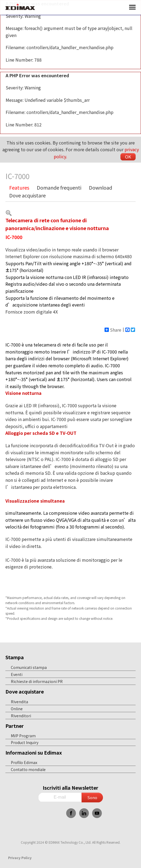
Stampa (15, 657)
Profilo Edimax (24, 762)
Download (100, 187)
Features (19, 187)
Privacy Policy (20, 858)
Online (17, 709)
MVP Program (23, 736)
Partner (15, 726)
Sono (92, 797)
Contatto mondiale (28, 769)
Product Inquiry (25, 742)
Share (113, 330)
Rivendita (19, 702)
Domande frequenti (59, 187)
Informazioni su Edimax (34, 752)
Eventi (17, 674)
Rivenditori (21, 716)
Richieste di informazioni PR (37, 681)
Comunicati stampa (29, 667)
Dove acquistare (27, 195)
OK (128, 157)
